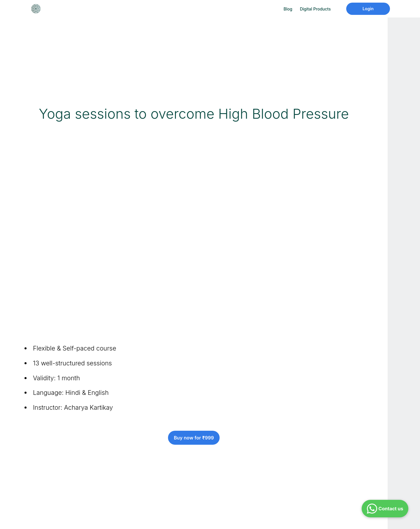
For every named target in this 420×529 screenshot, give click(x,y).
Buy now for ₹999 (194, 438)
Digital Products (315, 9)
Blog (288, 9)
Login (368, 9)
